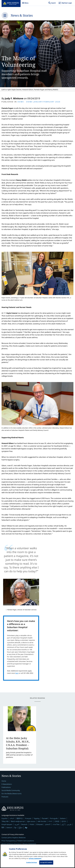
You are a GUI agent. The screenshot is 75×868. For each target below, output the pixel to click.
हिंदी (3, 828)
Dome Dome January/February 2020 (39, 102)
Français (28, 818)
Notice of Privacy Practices (11, 844)
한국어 (64, 821)
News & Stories (22, 15)
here (17, 673)
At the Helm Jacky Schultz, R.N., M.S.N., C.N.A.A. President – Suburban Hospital (18, 743)
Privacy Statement (29, 844)
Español (4, 818)
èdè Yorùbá (42, 821)
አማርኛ (12, 818)
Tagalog (37, 818)
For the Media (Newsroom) (11, 794)
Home (4, 781)
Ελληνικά (40, 824)
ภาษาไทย (56, 824)
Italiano (63, 818)
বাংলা (50, 821)
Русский (45, 818)
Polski (32, 824)
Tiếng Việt (5, 821)
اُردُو (63, 824)
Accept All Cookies (46, 864)
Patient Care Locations (26, 841)
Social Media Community (11, 790)
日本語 (57, 821)
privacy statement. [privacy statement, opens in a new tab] (35, 860)
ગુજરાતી (48, 824)
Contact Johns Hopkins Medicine (14, 838)
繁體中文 (20, 818)
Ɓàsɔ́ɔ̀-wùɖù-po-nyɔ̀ (18, 821)
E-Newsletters (7, 784)
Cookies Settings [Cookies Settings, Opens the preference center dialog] (31, 864)
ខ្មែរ (15, 828)
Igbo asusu (31, 821)
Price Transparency (9, 841)
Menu (25, 4)
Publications (6, 787)
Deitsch (9, 828)
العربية (17, 824)
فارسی (69, 824)
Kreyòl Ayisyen (7, 824)
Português (54, 818)
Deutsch (24, 824)
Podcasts (5, 797)
